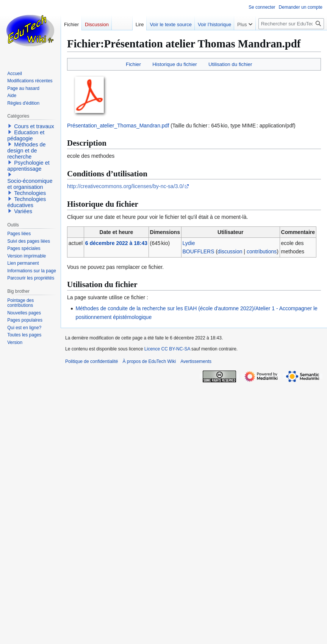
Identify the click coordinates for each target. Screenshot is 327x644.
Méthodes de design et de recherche (26, 151)
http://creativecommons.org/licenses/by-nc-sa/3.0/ (125, 186)
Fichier (133, 64)
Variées (23, 211)
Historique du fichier (175, 64)
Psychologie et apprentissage (28, 166)
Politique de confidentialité (92, 361)
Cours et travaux (34, 126)
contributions (262, 251)
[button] (10, 126)
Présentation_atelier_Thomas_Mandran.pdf (118, 126)
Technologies (30, 193)
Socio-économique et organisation (30, 184)
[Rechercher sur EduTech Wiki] (291, 24)
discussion (230, 251)
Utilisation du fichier (230, 64)
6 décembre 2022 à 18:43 (116, 243)
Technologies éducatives (27, 202)
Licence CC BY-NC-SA (167, 349)
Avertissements (196, 361)
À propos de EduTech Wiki (149, 361)
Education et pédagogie (26, 135)
